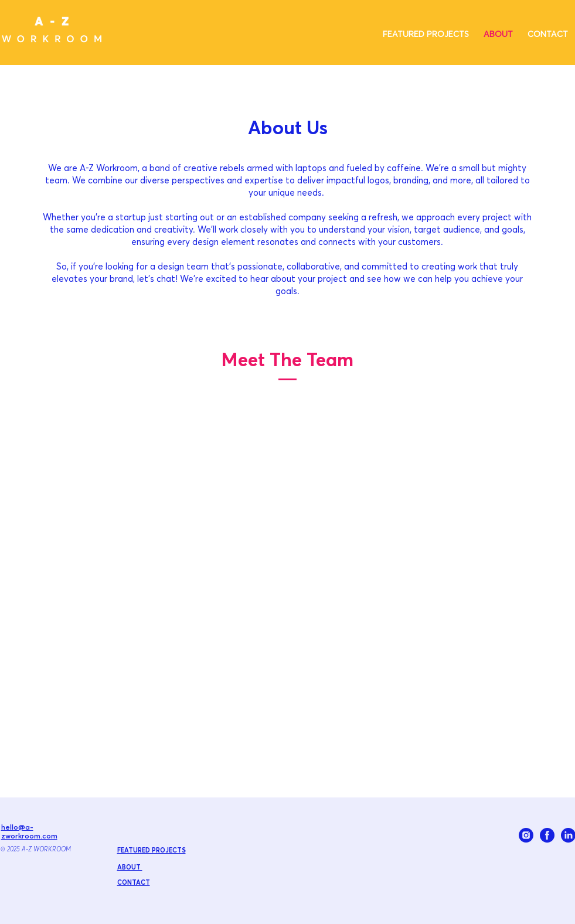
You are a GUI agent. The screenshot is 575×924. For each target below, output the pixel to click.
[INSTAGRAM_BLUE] (526, 835)
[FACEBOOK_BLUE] (547, 835)
